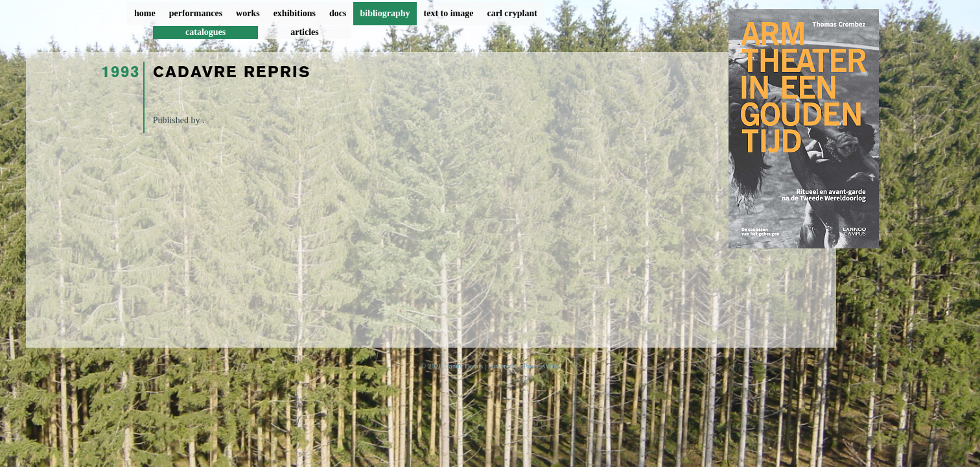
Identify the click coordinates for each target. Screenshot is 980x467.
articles (305, 32)
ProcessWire (542, 366)
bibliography (385, 13)
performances (196, 13)
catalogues (205, 32)
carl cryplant (512, 13)
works (248, 13)
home (145, 13)
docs (338, 13)
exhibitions (295, 13)
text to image (449, 13)
